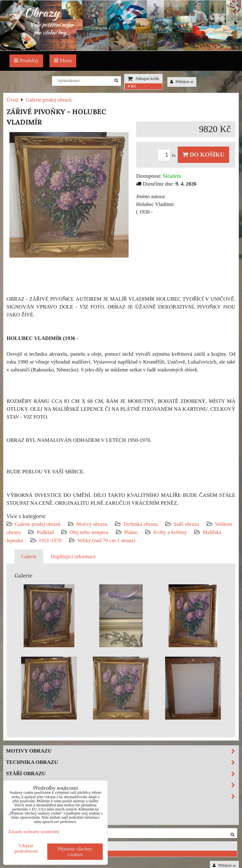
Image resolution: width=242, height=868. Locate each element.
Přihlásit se (182, 82)
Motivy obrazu (92, 524)
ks (168, 155)
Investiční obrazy (33, 819)
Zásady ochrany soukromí (34, 831)
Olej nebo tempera (89, 532)
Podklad (45, 532)
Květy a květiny (170, 532)
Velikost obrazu (122, 785)
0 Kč (132, 86)
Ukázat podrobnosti (26, 848)
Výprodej (20, 807)
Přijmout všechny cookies (75, 851)
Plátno (131, 532)
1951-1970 (50, 540)
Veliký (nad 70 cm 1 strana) (106, 540)
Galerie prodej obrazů (38, 524)
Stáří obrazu (186, 524)
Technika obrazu (141, 524)
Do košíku (203, 155)
